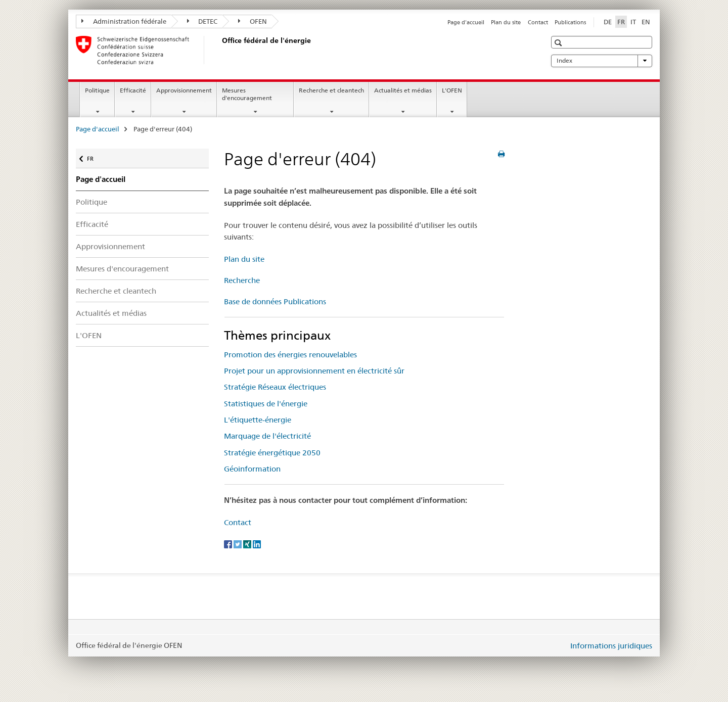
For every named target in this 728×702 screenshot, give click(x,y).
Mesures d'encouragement (247, 94)
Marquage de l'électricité (267, 436)
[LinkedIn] (257, 543)
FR (95, 156)
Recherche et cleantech (331, 90)
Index (602, 61)
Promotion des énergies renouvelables (290, 355)
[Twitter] (238, 543)
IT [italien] (633, 22)
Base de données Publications (275, 301)
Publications (570, 22)
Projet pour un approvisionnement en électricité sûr (314, 371)
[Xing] (248, 543)
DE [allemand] (608, 22)
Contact (538, 22)
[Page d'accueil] (220, 50)
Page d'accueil (466, 22)
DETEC (202, 21)
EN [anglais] (646, 22)
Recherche (242, 280)
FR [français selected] (621, 22)
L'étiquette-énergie (258, 420)
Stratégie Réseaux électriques (275, 387)
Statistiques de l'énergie (266, 404)
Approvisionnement (184, 90)
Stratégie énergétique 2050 (272, 453)
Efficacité (133, 90)
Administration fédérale (124, 21)
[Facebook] (229, 543)
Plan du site (506, 22)
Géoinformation (252, 469)
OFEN (253, 21)
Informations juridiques (611, 646)
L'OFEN (452, 90)
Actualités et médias (403, 90)
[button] (559, 43)
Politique (97, 90)
